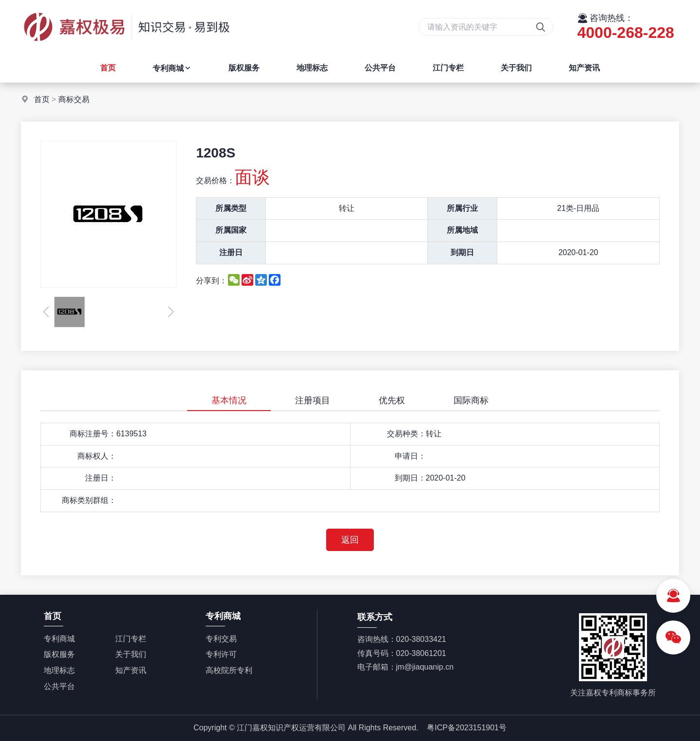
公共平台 (380, 68)
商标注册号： (93, 434)
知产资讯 (584, 68)
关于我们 (516, 68)
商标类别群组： (89, 500)
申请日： (410, 456)
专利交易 (221, 639)
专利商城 (172, 68)
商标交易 (74, 99)
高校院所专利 (229, 670)
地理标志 (312, 68)
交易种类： (406, 434)
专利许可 (221, 654)
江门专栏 (448, 68)
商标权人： (97, 456)
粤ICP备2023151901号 (467, 728)
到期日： (410, 478)
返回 (350, 540)
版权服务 (244, 68)
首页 (108, 68)
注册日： (101, 478)
